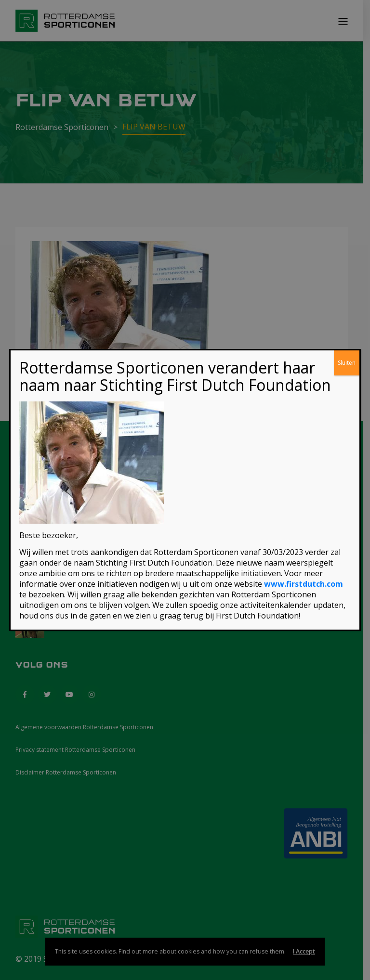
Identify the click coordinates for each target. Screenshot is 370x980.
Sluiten (347, 363)
